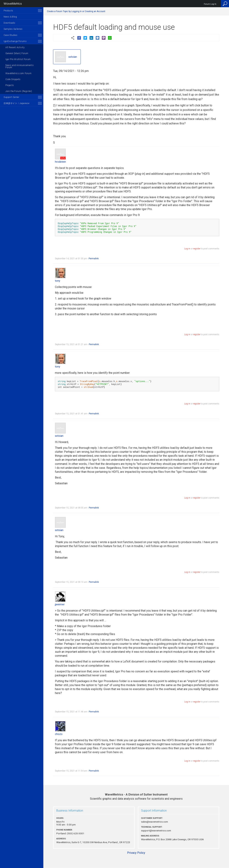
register (197, 249)
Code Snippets (13, 79)
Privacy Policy (136, 853)
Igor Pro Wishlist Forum (18, 59)
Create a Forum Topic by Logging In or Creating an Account (76, 11)
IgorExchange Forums (15, 41)
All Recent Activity (15, 47)
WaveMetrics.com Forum (19, 73)
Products (8, 11)
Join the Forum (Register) (19, 91)
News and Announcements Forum (20, 66)
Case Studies (10, 35)
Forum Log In (210, 4)
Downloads (9, 23)
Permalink (94, 259)
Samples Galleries (13, 29)
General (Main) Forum (17, 53)
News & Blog (10, 17)
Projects (10, 85)
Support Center (11, 97)
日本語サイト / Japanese (16, 103)
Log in (187, 249)
